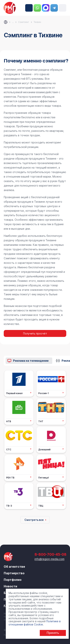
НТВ (9, 421)
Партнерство (14, 573)
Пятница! (44, 478)
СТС (9, 449)
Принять (53, 633)
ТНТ (41, 421)
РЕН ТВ (10, 478)
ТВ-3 (9, 506)
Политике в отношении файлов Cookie (35, 623)
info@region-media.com (49, 559)
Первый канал (14, 393)
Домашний (44, 449)
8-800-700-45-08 (29, 8)
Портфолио (13, 580)
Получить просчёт (35, 333)
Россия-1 (43, 393)
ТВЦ (41, 506)
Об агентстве (14, 567)
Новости (10, 586)
